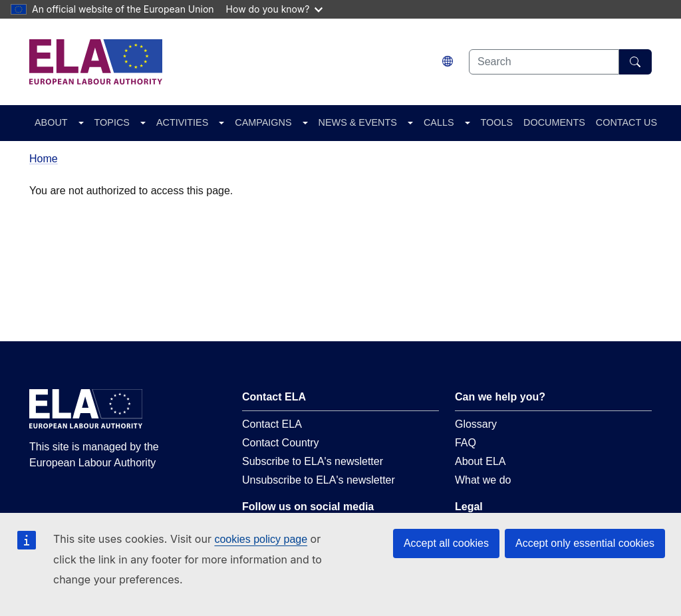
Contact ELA (272, 424)
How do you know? (275, 9)
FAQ (466, 443)
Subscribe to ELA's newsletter (313, 461)
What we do (483, 480)
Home (44, 159)
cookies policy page (261, 539)
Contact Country (281, 443)
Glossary (476, 424)
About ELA (480, 461)
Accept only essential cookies (585, 543)
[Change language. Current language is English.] (448, 62)
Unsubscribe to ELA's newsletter (319, 480)
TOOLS (497, 122)
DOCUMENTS (554, 122)
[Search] (635, 62)
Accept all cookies (446, 543)
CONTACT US (626, 122)
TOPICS (112, 122)
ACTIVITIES (182, 122)
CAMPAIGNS (263, 122)
